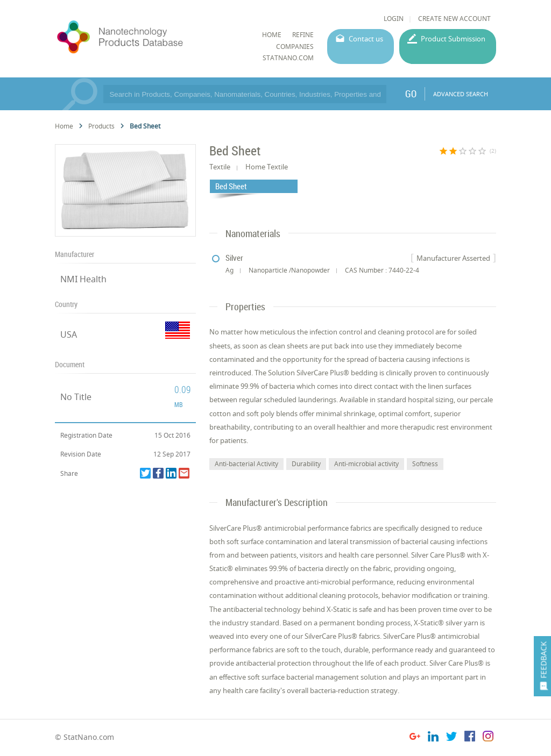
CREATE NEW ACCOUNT (454, 19)
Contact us (366, 39)
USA (69, 334)
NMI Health (83, 279)
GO (411, 94)
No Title (76, 397)
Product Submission (453, 39)
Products (101, 126)
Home (64, 126)
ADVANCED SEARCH (461, 94)
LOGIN (394, 19)
